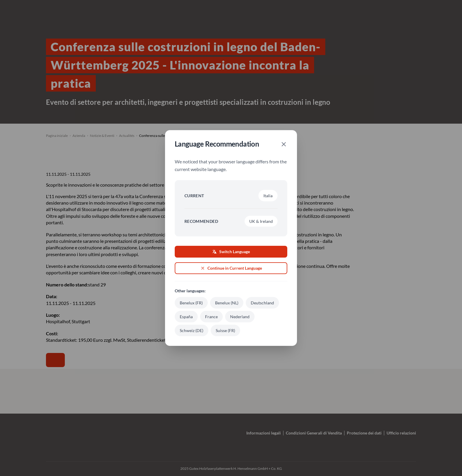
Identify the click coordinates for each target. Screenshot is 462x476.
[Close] (284, 144)
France (211, 317)
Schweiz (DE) (192, 330)
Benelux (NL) (227, 303)
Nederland (240, 317)
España (186, 317)
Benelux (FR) (191, 303)
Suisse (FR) (225, 330)
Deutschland (262, 303)
